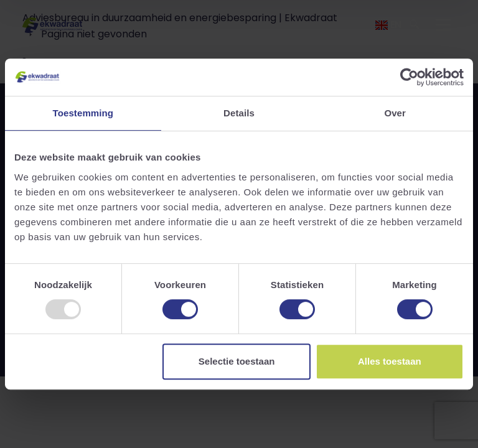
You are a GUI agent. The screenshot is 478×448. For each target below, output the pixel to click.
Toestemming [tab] (83, 113)
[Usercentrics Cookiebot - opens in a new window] (409, 77)
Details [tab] (239, 113)
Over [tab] (395, 113)
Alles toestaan (390, 361)
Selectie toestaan (237, 361)
